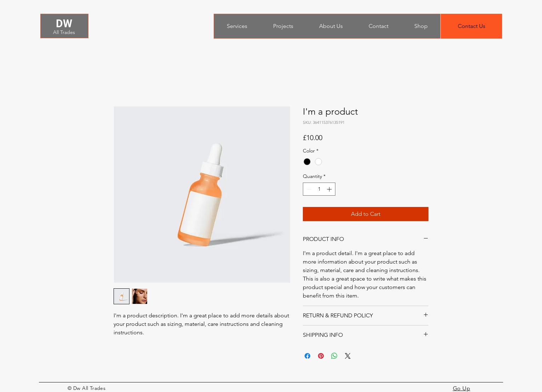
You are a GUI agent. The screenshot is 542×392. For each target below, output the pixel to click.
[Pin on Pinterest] (321, 356)
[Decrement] (308, 189)
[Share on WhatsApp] (334, 356)
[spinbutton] (319, 189)
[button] (471, 26)
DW (64, 24)
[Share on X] (348, 356)
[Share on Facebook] (307, 356)
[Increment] (330, 189)
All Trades (64, 32)
